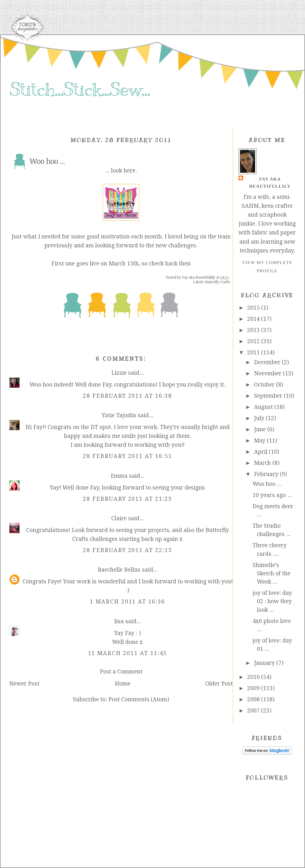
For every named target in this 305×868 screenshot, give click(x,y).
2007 (254, 711)
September (269, 396)
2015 (254, 308)
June (261, 429)
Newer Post (24, 684)
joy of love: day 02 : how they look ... (272, 601)
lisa (119, 621)
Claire (119, 518)
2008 (254, 699)
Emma (119, 476)
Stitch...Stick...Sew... (80, 90)
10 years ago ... (272, 495)
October (265, 385)
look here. (124, 171)
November (268, 373)
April (261, 452)
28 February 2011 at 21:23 (127, 499)
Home (123, 684)
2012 (254, 341)
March (263, 463)
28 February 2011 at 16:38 (127, 396)
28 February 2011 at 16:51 (127, 456)
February (267, 474)
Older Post (219, 684)
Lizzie (119, 373)
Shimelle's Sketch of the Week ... (271, 574)
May (260, 441)
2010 (254, 677)
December (268, 362)
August (264, 407)
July (260, 418)
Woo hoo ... (267, 484)
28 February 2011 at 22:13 (127, 550)
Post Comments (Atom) (139, 699)
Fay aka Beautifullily (270, 182)
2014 (254, 319)
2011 (254, 353)
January (265, 663)
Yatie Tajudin (119, 415)
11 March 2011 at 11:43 (128, 653)
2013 (254, 330)
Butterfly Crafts (217, 282)
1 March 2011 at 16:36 (127, 602)
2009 (254, 688)
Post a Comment (121, 672)
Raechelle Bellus (119, 570)
